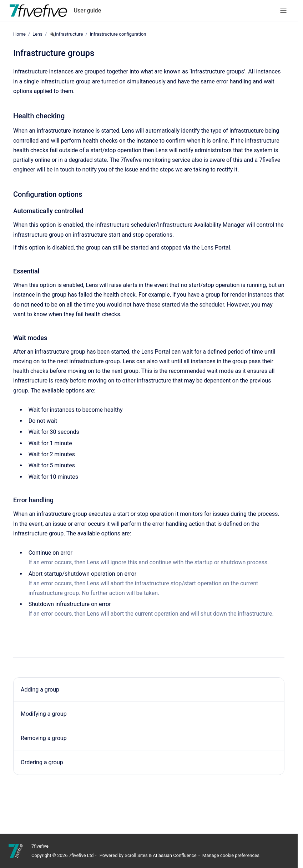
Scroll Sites (136, 855)
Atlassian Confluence (175, 855)
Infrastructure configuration (118, 34)
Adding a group (40, 690)
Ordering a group (42, 762)
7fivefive (40, 846)
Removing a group (44, 738)
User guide (88, 11)
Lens (37, 34)
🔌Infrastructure (66, 34)
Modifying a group (44, 714)
